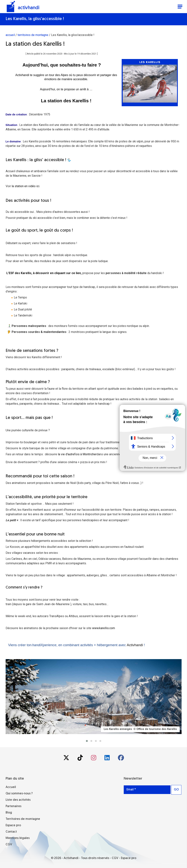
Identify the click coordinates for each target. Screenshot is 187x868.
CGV (9, 845)
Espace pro (13, 825)
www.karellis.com (104, 628)
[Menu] (180, 7)
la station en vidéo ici (25, 186)
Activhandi (135, 645)
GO (176, 790)
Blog (9, 813)
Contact (11, 832)
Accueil (11, 787)
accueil (10, 35)
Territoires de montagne (23, 819)
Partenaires (13, 806)
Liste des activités (18, 800)
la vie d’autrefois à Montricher (77, 454)
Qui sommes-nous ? (19, 794)
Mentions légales (18, 838)
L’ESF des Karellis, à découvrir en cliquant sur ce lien (44, 273)
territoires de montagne (33, 35)
